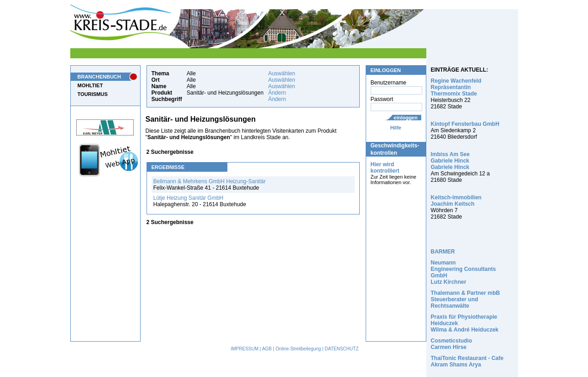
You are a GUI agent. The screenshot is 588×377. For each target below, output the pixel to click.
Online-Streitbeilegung (298, 349)
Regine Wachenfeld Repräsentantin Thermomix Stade (456, 87)
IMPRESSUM (245, 349)
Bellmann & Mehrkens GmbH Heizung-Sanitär (210, 181)
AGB (267, 349)
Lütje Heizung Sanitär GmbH (189, 198)
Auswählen (282, 73)
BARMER (443, 252)
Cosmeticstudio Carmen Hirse (452, 344)
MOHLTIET (90, 85)
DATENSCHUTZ (342, 349)
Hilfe (396, 128)
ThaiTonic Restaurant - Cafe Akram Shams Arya (467, 361)
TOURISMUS (93, 94)
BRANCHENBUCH (99, 77)
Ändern (277, 93)
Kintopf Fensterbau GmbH (465, 124)
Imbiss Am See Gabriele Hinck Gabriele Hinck (450, 161)
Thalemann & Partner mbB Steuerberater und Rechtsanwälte (466, 299)
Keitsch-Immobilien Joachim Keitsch (456, 201)
